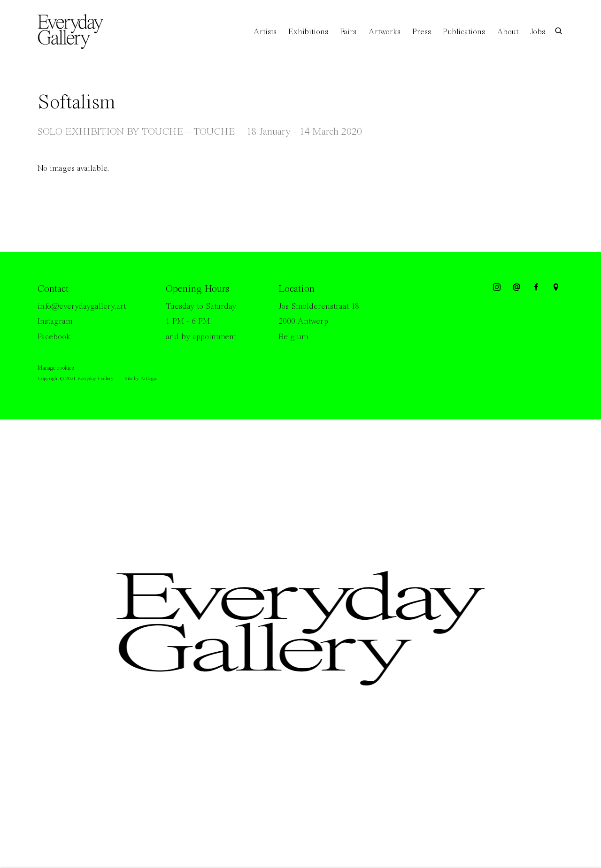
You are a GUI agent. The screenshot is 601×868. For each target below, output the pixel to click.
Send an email (516, 288)
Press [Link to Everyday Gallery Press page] (422, 32)
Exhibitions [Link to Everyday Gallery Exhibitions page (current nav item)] (308, 32)
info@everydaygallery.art (82, 306)
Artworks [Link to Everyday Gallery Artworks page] (384, 32)
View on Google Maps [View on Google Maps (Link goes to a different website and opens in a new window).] (556, 288)
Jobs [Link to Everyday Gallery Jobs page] (538, 32)
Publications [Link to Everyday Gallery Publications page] (464, 32)
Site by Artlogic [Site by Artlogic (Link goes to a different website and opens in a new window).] (141, 379)
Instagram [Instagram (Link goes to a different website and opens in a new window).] (55, 321)
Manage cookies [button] (56, 368)
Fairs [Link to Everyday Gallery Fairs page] (348, 32)
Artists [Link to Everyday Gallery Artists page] (265, 32)
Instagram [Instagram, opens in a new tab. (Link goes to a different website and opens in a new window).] (497, 288)
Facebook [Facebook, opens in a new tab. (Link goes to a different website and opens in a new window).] (536, 288)
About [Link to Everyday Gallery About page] (508, 32)
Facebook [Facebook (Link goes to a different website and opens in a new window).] (54, 337)
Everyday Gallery (75, 32)
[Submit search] (559, 30)
